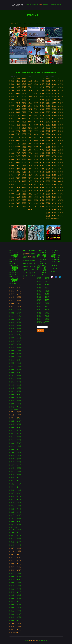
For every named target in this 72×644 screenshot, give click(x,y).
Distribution (46, 5)
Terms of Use (26, 253)
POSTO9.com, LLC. (34, 640)
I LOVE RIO (17, 5)
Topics (36, 5)
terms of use (30, 256)
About (32, 5)
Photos (40, 5)
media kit (53, 5)
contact (59, 5)
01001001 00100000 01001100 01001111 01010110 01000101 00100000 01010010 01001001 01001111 (15, 414)
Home (28, 5)
